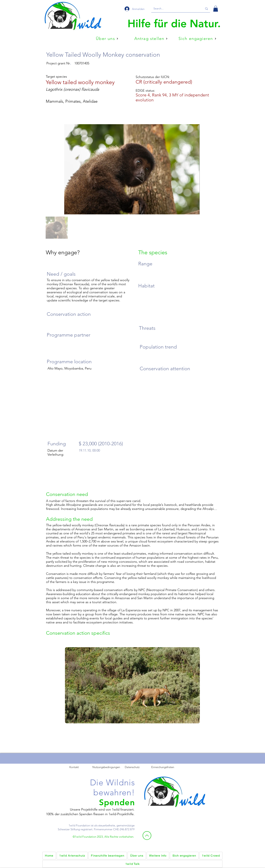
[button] (216, 9)
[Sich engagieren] (197, 39)
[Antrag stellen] (151, 39)
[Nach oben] (147, 836)
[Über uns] (107, 39)
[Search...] (175, 9)
